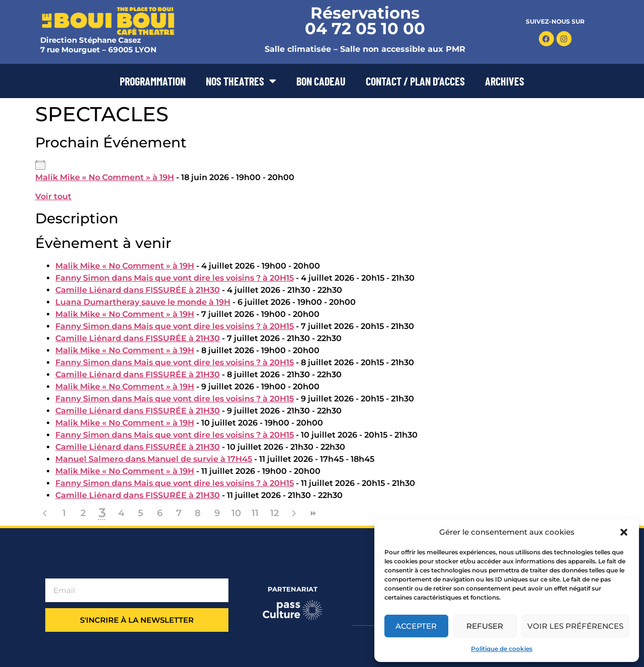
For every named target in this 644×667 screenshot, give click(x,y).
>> (312, 513)
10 (236, 513)
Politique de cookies (502, 649)
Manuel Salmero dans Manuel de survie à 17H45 (154, 459)
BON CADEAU (321, 81)
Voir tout (53, 196)
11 (255, 513)
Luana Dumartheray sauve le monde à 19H (143, 302)
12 (274, 513)
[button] (624, 532)
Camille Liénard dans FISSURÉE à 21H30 (138, 290)
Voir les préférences (575, 626)
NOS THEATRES (241, 81)
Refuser (485, 626)
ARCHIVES (505, 81)
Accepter (416, 626)
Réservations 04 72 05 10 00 (365, 21)
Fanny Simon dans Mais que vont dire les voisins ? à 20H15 (175, 278)
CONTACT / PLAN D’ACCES (415, 81)
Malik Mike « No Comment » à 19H (105, 177)
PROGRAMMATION (153, 81)
